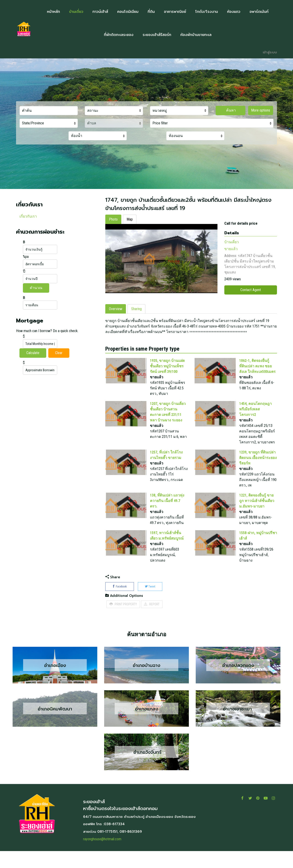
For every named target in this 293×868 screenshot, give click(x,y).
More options (261, 110)
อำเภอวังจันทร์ (147, 769)
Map (130, 219)
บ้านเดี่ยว (232, 242)
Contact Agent (251, 290)
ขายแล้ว (231, 249)
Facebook (120, 603)
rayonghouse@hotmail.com (102, 856)
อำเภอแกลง (147, 726)
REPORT (152, 621)
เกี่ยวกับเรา (28, 216)
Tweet (150, 603)
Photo (113, 219)
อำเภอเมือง (55, 682)
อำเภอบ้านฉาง (146, 682)
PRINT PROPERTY (123, 621)
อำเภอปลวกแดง (238, 682)
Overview (116, 326)
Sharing (136, 326)
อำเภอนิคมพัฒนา (55, 726)
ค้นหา (231, 110)
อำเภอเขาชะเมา (238, 726)
